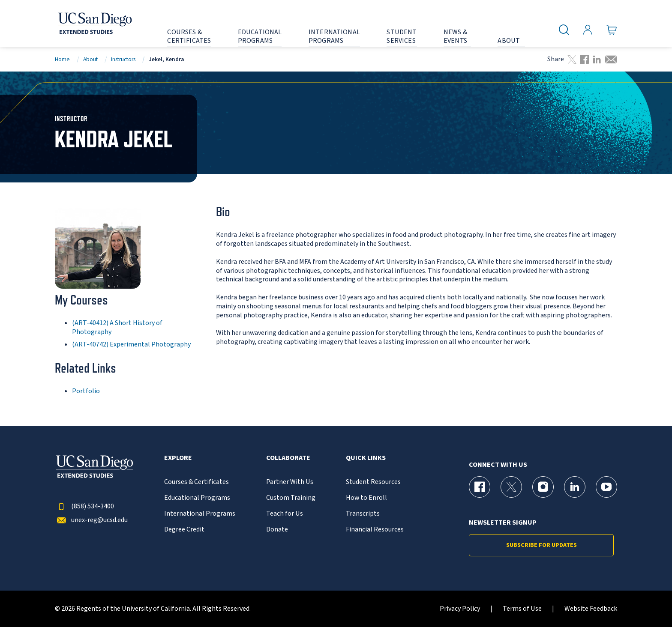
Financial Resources (375, 530)
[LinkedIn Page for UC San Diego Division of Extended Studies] (575, 487)
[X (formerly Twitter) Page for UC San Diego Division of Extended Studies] (511, 487)
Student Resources (373, 482)
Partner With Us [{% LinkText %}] (290, 482)
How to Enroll (366, 498)
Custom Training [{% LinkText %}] (291, 498)
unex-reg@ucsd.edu (91, 520)
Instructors (123, 59)
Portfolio (86, 391)
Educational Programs (197, 498)
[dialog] (646, 601)
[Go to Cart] (612, 30)
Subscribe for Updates (541, 545)
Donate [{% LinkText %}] (277, 530)
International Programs (200, 514)
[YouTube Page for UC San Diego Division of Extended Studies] (606, 487)
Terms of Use (522, 609)
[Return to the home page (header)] (94, 24)
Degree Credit (184, 530)
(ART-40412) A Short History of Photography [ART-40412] (117, 327)
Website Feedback (591, 609)
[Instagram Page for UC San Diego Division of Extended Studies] (543, 487)
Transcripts (363, 514)
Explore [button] (178, 458)
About (90, 59)
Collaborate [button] (288, 458)
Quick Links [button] (366, 458)
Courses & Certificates (196, 482)
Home (62, 59)
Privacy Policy (460, 609)
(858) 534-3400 (84, 506)
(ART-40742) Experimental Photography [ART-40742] (131, 344)
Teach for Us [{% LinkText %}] (285, 514)
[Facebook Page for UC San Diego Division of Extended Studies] (480, 487)
